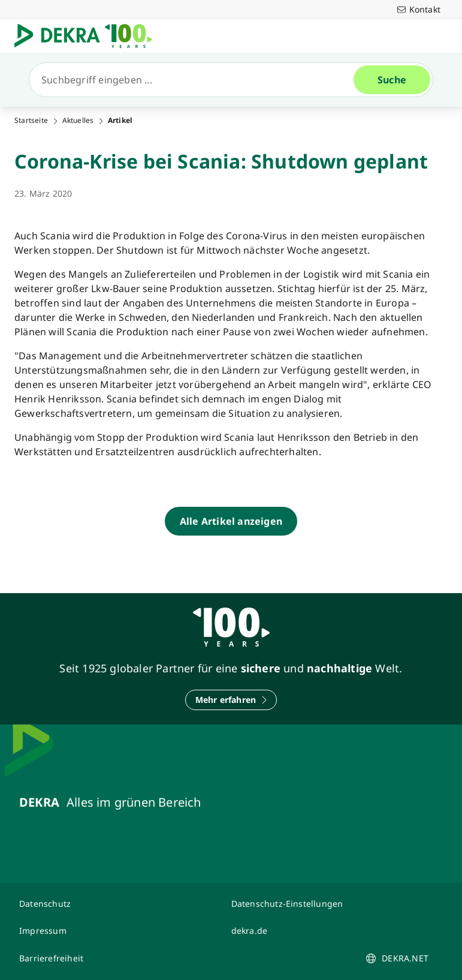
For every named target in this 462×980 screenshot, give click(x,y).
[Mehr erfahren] (231, 700)
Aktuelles (78, 121)
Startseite (31, 121)
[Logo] (88, 36)
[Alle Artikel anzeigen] (231, 521)
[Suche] (196, 80)
